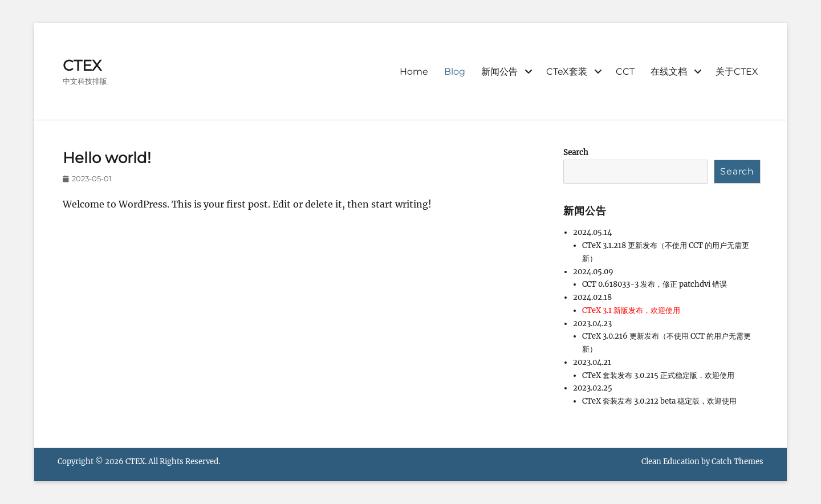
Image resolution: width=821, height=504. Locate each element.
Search (576, 153)
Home (414, 72)
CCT (625, 72)
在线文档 (669, 72)
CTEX (82, 66)
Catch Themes (737, 462)
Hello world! (107, 158)
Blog (455, 72)
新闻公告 (499, 72)
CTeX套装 (567, 72)
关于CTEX (737, 72)
